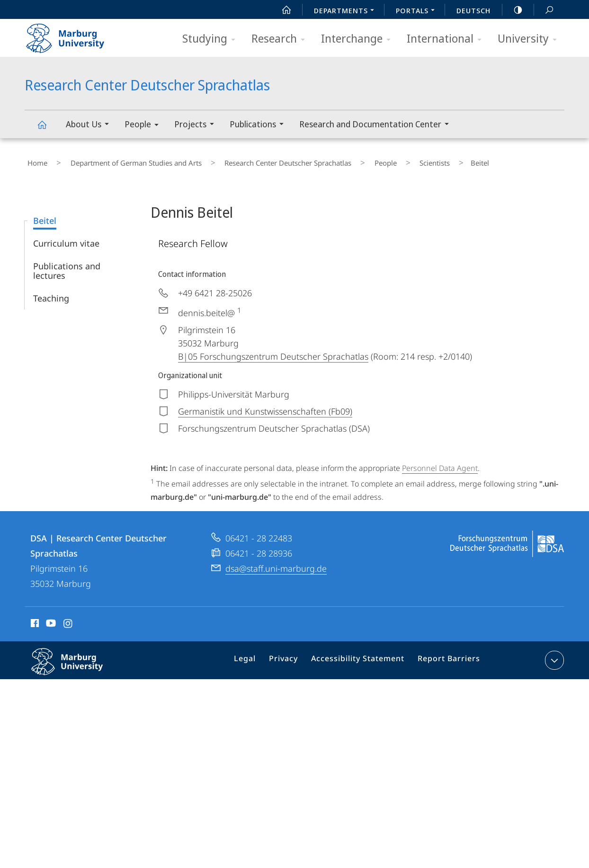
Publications (260, 125)
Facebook (34, 619)
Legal (257, 656)
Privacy (292, 656)
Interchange (359, 39)
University (530, 39)
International (447, 39)
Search (544, 10)
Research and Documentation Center (377, 125)
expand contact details (553, 655)
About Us (90, 125)
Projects (197, 125)
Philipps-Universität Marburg (77, 664)
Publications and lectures (67, 265)
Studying (212, 39)
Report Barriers (446, 656)
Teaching (51, 292)
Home (35, 160)
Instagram (68, 619)
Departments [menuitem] (347, 11)
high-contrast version (513, 10)
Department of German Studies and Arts (122, 160)
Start (281, 10)
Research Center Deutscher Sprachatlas (47, 129)
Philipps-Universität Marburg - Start (76, 35)
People (145, 126)
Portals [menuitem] (418, 11)
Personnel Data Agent (440, 462)
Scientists (389, 160)
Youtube (50, 619)
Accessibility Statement (361, 656)
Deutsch (473, 10)
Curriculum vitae (66, 238)
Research (281, 39)
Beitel (45, 215)
